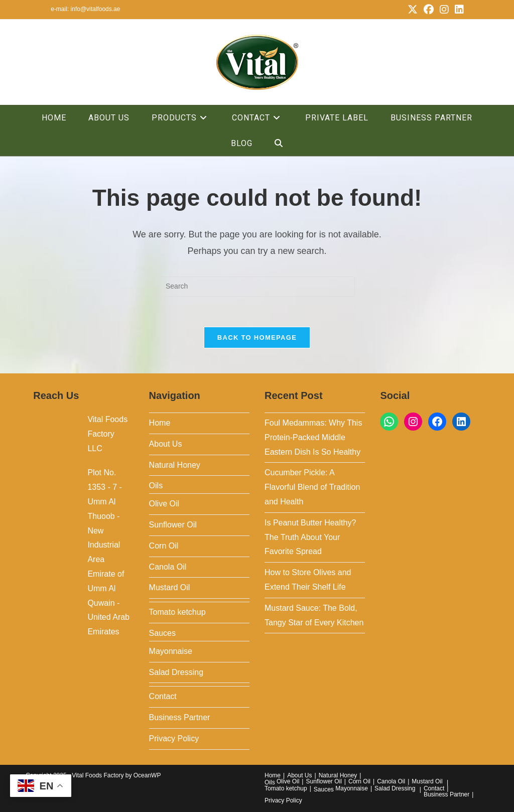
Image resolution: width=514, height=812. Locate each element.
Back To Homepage (257, 337)
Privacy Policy (174, 738)
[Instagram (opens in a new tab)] (444, 10)
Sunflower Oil (173, 525)
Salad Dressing (176, 672)
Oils (156, 486)
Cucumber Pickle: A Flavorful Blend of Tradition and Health (312, 487)
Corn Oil (164, 546)
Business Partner (180, 717)
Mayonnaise (171, 651)
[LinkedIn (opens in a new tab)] (458, 10)
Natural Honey (175, 465)
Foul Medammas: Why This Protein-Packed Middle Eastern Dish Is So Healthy (313, 437)
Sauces (162, 633)
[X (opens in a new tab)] (413, 10)
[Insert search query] (257, 287)
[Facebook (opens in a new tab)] (429, 10)
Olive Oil (164, 504)
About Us (166, 444)
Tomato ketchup (177, 612)
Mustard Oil (170, 587)
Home (160, 423)
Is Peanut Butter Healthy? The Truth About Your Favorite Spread (310, 537)
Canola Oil (168, 567)
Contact (163, 696)
